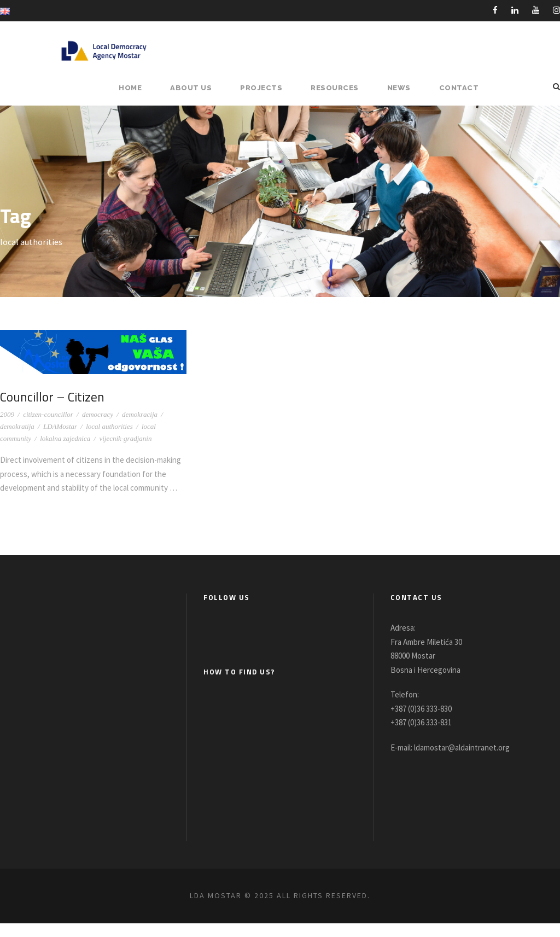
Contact (460, 88)
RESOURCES (339, 88)
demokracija (140, 414)
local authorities (109, 426)
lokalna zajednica (65, 438)
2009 (7, 414)
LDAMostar (60, 426)
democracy (98, 414)
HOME (139, 88)
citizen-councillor (48, 414)
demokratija (17, 426)
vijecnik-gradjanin (125, 438)
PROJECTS (267, 88)
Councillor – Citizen (54, 397)
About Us (199, 88)
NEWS (403, 88)
